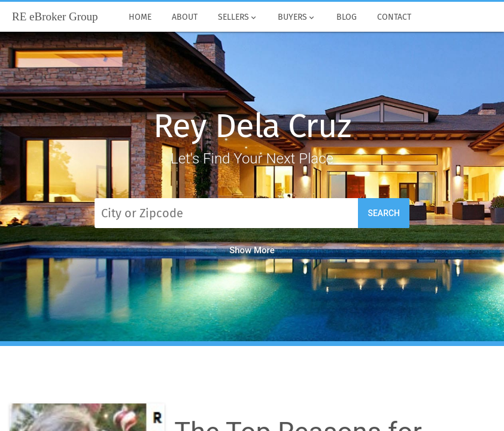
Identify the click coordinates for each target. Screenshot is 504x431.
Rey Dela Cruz (252, 126)
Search (384, 213)
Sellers (238, 17)
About (185, 17)
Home (140, 17)
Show (252, 250)
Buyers (297, 17)
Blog (347, 17)
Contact (394, 17)
